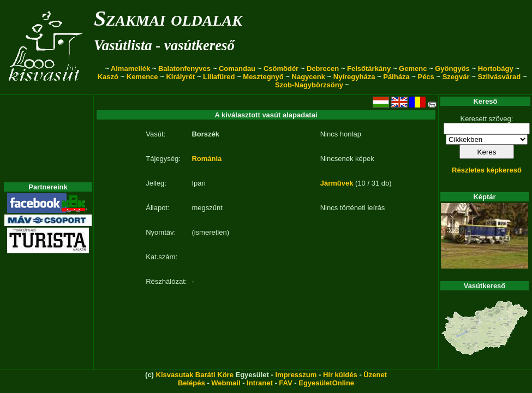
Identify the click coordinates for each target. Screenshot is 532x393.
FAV (285, 383)
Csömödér (281, 69)
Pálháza (396, 77)
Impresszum (296, 375)
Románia (207, 159)
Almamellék (130, 69)
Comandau (237, 69)
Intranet (260, 383)
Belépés (192, 383)
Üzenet (375, 375)
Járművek (337, 183)
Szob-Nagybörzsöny (309, 85)
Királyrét (180, 77)
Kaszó (108, 77)
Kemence (142, 77)
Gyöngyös (452, 69)
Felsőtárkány (369, 69)
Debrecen (323, 69)
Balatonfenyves (184, 69)
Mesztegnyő (263, 77)
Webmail (226, 383)
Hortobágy (496, 69)
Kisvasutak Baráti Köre (195, 375)
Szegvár (456, 77)
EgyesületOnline (326, 383)
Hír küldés (340, 375)
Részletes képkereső (487, 170)
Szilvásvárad (499, 77)
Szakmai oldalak (168, 18)
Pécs (426, 77)
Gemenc (413, 69)
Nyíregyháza (354, 77)
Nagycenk (309, 77)
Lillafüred (219, 77)
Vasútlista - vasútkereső (164, 45)
